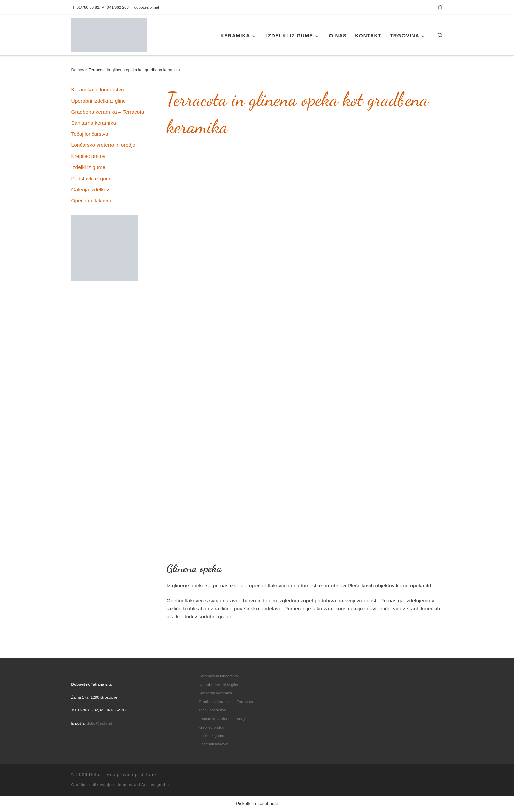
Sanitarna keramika (94, 123)
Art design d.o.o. (158, 785)
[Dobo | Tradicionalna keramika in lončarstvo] (109, 34)
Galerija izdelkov (90, 190)
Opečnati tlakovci (91, 201)
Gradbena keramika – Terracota (108, 112)
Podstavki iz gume (92, 178)
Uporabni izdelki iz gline (99, 101)
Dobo (95, 775)
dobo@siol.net (99, 723)
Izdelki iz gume (89, 167)
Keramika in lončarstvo (98, 90)
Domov (78, 70)
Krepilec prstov (89, 156)
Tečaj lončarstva (90, 134)
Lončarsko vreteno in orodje (103, 145)
